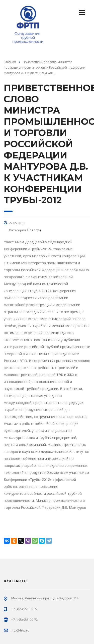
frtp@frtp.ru (20, 630)
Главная (10, 62)
